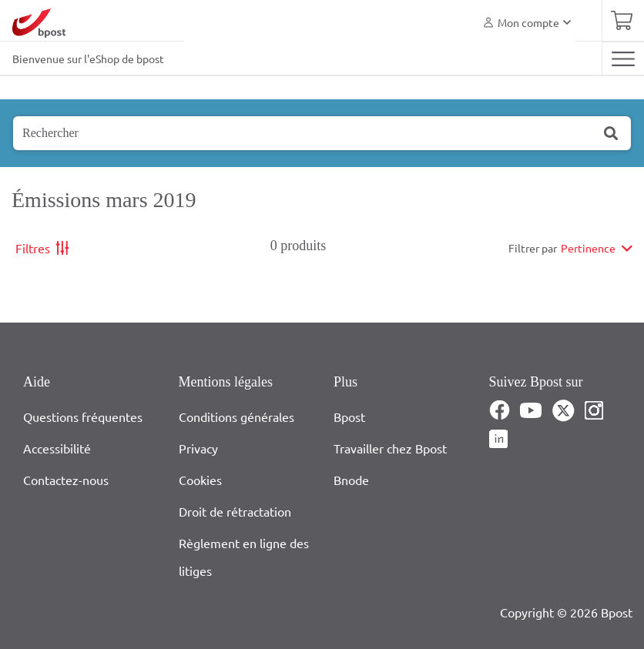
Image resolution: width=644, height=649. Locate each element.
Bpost (349, 416)
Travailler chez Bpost (390, 448)
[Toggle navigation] (623, 59)
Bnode (351, 480)
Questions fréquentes (83, 416)
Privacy (198, 448)
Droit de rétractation (235, 511)
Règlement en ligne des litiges (244, 557)
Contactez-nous (66, 480)
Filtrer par (533, 248)
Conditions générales (236, 416)
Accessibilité (57, 448)
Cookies (200, 480)
